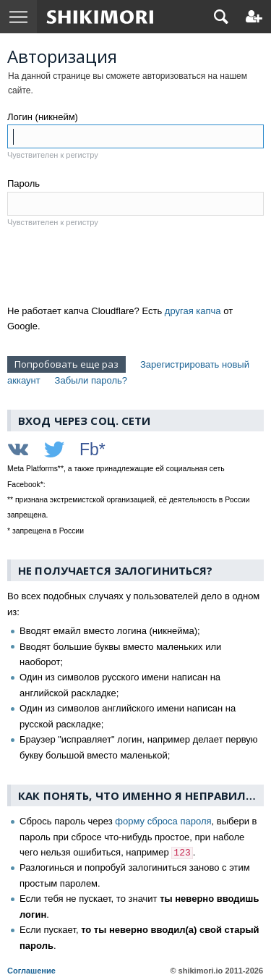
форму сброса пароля (163, 821)
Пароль (23, 183)
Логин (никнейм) (43, 117)
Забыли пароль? (91, 380)
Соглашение (31, 971)
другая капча (193, 311)
